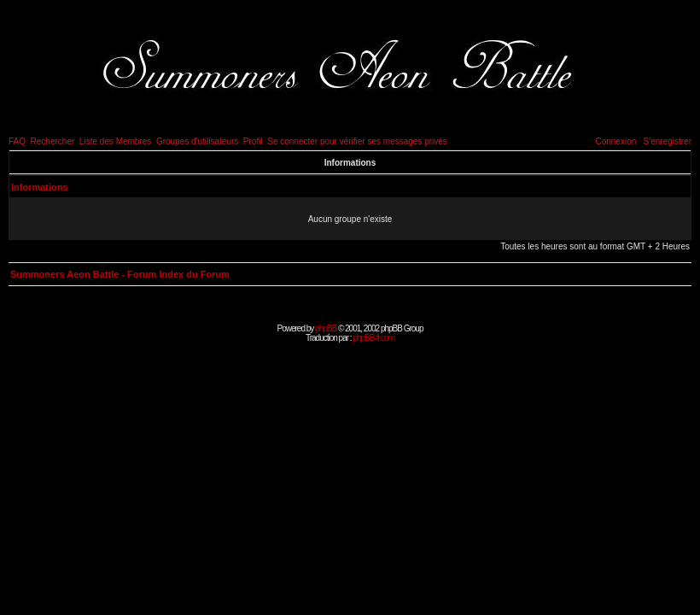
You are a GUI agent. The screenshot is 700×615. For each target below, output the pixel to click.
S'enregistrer (668, 141)
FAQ (17, 141)
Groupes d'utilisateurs (197, 141)
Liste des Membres (115, 141)
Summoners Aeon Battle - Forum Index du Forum (120, 274)
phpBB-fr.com (373, 338)
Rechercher (53, 141)
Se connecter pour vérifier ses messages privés (357, 141)
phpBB (326, 328)
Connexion (615, 141)
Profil (253, 141)
